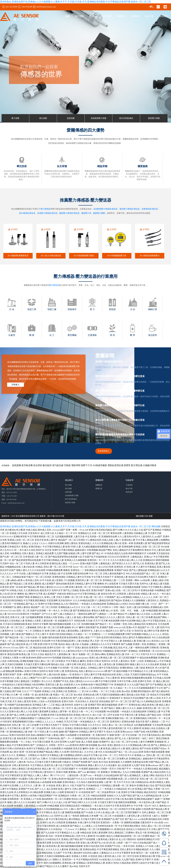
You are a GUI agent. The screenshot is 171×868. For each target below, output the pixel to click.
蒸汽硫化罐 (58, 465)
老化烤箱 (38, 465)
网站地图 (156, 526)
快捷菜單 (130, 480)
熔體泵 (127, 465)
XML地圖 (148, 516)
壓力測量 (15, 118)
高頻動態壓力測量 (99, 118)
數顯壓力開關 (99, 213)
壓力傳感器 (45, 209)
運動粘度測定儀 (115, 465)
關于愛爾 (79, 16)
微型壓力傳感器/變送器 (130, 209)
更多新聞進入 (104, 451)
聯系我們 (163, 16)
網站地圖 (140, 516)
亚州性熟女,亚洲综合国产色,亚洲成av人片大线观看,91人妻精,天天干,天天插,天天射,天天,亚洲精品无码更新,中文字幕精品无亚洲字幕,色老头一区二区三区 (75, 2)
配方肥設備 (137, 465)
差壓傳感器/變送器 (150, 209)
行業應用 (107, 16)
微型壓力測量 (154, 118)
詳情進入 (16, 385)
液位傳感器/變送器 (27, 213)
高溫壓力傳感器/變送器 (47, 213)
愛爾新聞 (135, 16)
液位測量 (43, 118)
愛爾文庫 (121, 16)
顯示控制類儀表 (126, 118)
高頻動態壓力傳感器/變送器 (106, 209)
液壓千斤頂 (86, 465)
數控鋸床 (47, 465)
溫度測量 (71, 118)
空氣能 (67, 465)
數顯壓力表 (86, 213)
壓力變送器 (54, 285)
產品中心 (93, 16)
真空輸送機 (27, 465)
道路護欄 (16, 465)
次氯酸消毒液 (150, 465)
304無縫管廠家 (100, 465)
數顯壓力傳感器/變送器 (69, 213)
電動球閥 (76, 465)
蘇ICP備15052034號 (56, 516)
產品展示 (69, 480)
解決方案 (149, 16)
